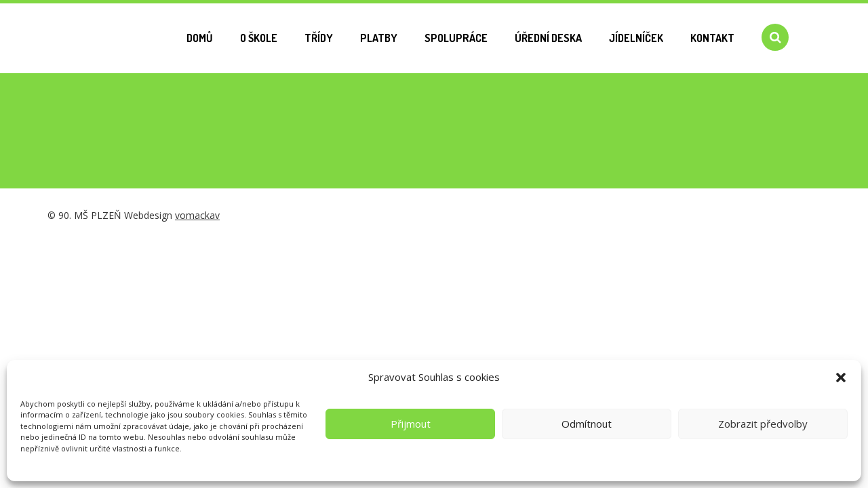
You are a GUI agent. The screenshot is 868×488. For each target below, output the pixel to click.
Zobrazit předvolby (763, 424)
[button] (841, 378)
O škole (259, 38)
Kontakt (712, 38)
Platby (379, 38)
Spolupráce (456, 38)
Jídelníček (636, 38)
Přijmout (411, 424)
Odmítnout (587, 424)
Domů (200, 38)
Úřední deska (548, 38)
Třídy (319, 38)
